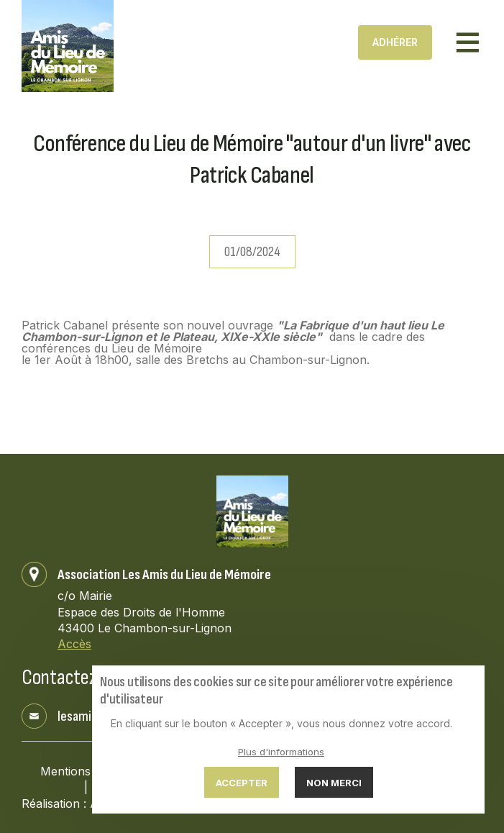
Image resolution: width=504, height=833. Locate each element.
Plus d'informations (281, 752)
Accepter (242, 783)
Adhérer (395, 42)
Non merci (334, 783)
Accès (74, 644)
